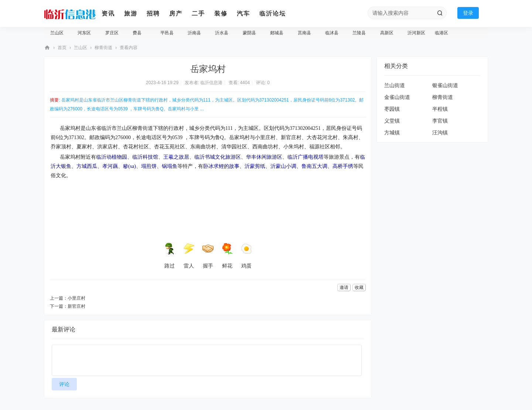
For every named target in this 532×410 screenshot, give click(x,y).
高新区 (387, 33)
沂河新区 (416, 33)
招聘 (153, 13)
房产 (176, 13)
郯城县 (277, 33)
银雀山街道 (445, 85)
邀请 (344, 287)
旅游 (131, 13)
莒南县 (304, 33)
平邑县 (167, 33)
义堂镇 (392, 121)
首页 (62, 48)
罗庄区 (112, 33)
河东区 (84, 33)
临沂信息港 (47, 48)
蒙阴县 (249, 33)
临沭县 (332, 33)
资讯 (108, 13)
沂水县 (222, 33)
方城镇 (392, 132)
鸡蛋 (246, 256)
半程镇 (440, 109)
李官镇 (440, 121)
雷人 (189, 256)
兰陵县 (359, 33)
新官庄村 (76, 306)
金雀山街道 (397, 97)
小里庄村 (76, 298)
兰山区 (57, 33)
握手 (208, 256)
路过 (170, 256)
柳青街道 (103, 48)
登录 (468, 13)
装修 (221, 13)
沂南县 (194, 33)
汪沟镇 (440, 132)
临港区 (441, 33)
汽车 (243, 13)
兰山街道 (395, 85)
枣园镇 (392, 109)
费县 (137, 33)
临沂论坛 (273, 13)
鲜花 (227, 256)
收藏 (359, 287)
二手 (198, 13)
